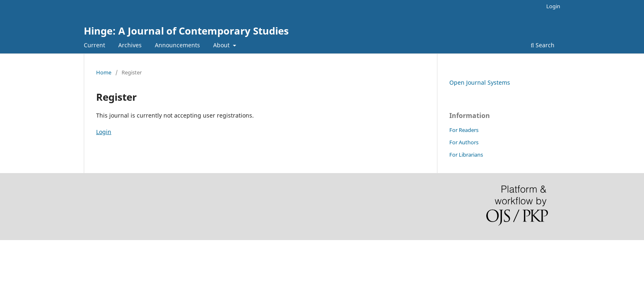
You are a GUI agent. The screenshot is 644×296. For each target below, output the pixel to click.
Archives (130, 45)
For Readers (464, 130)
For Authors (464, 142)
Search (543, 45)
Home (104, 72)
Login (553, 6)
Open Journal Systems (480, 82)
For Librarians (466, 155)
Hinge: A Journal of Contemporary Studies (186, 31)
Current (94, 45)
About (222, 45)
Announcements (177, 45)
